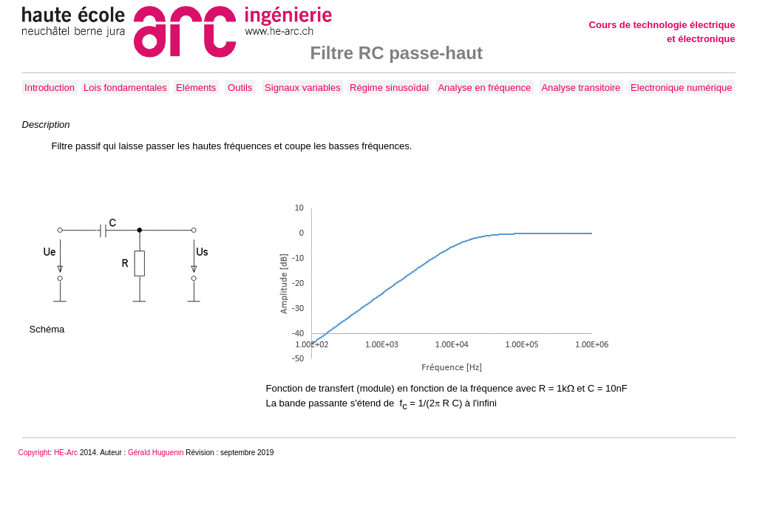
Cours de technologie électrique (662, 25)
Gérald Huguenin (156, 453)
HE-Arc (66, 453)
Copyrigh (33, 453)
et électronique (701, 39)
